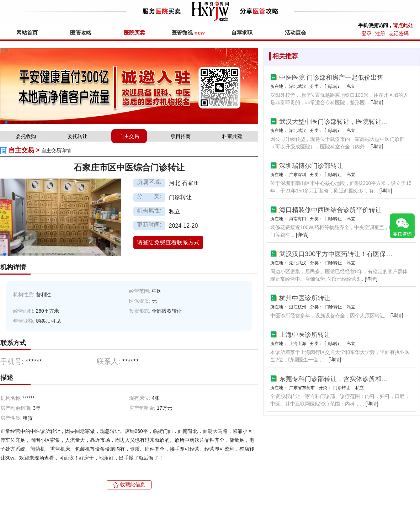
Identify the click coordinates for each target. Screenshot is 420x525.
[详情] (377, 102)
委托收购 (26, 136)
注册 (380, 33)
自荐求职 (242, 33)
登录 (367, 33)
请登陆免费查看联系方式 (168, 242)
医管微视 (188, 33)
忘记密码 (399, 33)
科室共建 (232, 136)
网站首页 (27, 33)
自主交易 (129, 136)
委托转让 (78, 136)
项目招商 (181, 136)
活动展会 (296, 33)
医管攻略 (81, 33)
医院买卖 (134, 33)
